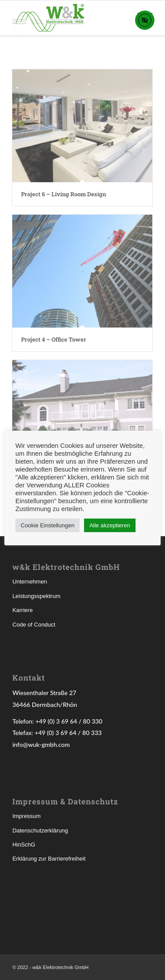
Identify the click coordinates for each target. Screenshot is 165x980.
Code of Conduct (34, 625)
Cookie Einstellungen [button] (48, 525)
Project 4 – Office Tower (54, 339)
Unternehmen (30, 582)
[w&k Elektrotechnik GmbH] (68, 18)
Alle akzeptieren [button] (110, 525)
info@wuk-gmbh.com (41, 744)
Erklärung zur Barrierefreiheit (49, 859)
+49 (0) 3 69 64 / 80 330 (69, 721)
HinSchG (24, 845)
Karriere (22, 610)
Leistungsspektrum (36, 596)
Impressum (26, 816)
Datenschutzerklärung (40, 830)
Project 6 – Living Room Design (64, 194)
